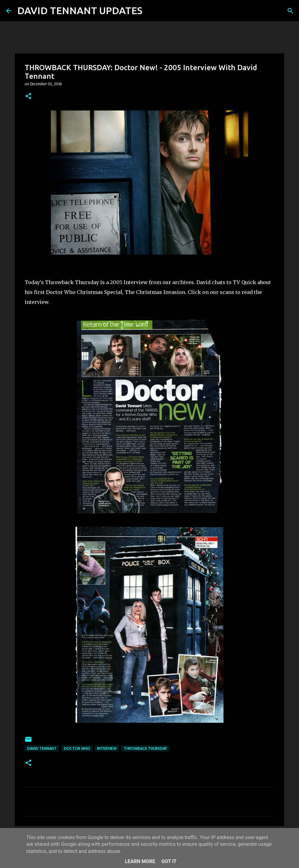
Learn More (140, 861)
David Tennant (42, 748)
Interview (107, 748)
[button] (28, 96)
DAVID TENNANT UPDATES (80, 10)
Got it (169, 861)
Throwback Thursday (145, 748)
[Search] (151, 11)
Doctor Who (77, 748)
